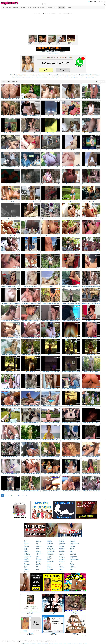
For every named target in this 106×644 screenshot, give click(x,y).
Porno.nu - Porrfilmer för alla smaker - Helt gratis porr (53, 52)
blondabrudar (62, 543)
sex (71, 561)
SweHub (26, 547)
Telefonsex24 (45, 75)
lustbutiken (73, 568)
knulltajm (49, 558)
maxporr (72, 566)
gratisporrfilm (51, 561)
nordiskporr (27, 555)
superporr (61, 550)
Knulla (71, 77)
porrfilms (72, 548)
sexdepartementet (75, 543)
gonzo (26, 540)
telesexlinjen (50, 547)
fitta (25, 542)
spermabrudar (28, 556)
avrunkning (27, 565)
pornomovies (62, 563)
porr (37, 555)
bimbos (38, 568)
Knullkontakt (43, 77)
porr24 (37, 569)
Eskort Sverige (65, 75)
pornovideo (62, 560)
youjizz (37, 556)
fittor (37, 543)
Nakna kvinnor (25, 77)
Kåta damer (94, 77)
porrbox (61, 571)
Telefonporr (51, 75)
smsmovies (62, 551)
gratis (72, 563)
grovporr (26, 563)
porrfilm (26, 550)
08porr (49, 565)
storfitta (49, 540)
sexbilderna (50, 543)
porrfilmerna (73, 571)
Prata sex (35, 75)
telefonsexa (62, 548)
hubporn (61, 566)
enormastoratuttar (75, 560)
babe (37, 566)
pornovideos (62, 558)
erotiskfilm (73, 540)
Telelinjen (16, 75)
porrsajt (49, 566)
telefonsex (73, 542)
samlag (26, 558)
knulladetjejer (51, 555)
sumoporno (73, 555)
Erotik (47, 77)
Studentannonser (32, 77)
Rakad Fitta (57, 77)
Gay (96, 2)
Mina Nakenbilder (58, 75)
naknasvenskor (51, 551)
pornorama (62, 561)
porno (26, 545)
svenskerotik (39, 560)
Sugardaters (76, 77)
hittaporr (61, 545)
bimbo (26, 566)
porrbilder (50, 568)
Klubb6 (87, 75)
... (15, 496)
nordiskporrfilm (51, 550)
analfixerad (50, 548)
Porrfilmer (67, 77)
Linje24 (12, 75)
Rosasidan (83, 75)
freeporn (49, 571)
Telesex (31, 75)
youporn (26, 571)
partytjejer (27, 553)
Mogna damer (88, 77)
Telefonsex (26, 75)
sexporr (61, 553)
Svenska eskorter (72, 75)
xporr (37, 558)
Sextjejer (79, 75)
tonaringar (61, 547)
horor (37, 545)
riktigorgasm (39, 563)
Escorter (38, 77)
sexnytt (72, 545)
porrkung (27, 560)
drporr (49, 563)
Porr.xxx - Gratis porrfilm (53, 53)
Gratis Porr (51, 77)
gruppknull (62, 540)
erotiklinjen (62, 542)
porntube (61, 556)
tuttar (49, 545)
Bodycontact (96, 75)
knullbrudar (39, 542)
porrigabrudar (74, 556)
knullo (72, 551)
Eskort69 (19, 77)
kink (60, 565)
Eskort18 (91, 75)
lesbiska (49, 556)
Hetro (91, 2)
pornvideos (50, 569)
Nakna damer (82, 77)
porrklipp (27, 561)
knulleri (38, 540)
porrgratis (38, 565)
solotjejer (50, 542)
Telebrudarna (21, 75)
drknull (37, 548)
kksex (49, 560)
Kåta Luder (15, 77)
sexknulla (61, 555)
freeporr (61, 569)
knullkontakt (50, 553)
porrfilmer (73, 547)
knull (26, 548)
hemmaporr (62, 568)
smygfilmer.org (25, 643)
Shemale (101, 2)
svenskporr (73, 553)
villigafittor (38, 551)
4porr (37, 550)
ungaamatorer (39, 553)
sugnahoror (39, 547)
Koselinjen (40, 75)
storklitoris (38, 561)
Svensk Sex (62, 77)
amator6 (26, 543)
